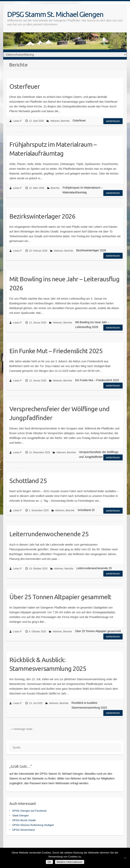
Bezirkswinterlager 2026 (42, 216)
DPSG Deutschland (24, 830)
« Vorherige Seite (22, 729)
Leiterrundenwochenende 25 (49, 534)
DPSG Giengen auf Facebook (29, 811)
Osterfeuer (25, 86)
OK (49, 862)
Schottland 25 (28, 481)
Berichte (65, 121)
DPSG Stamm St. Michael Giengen (55, 14)
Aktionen (55, 121)
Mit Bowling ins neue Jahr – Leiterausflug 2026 (64, 283)
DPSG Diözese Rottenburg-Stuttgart (33, 825)
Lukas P (17, 121)
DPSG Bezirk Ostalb (24, 820)
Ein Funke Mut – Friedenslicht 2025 (56, 351)
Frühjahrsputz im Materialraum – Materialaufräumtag (53, 149)
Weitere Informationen (70, 862)
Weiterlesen (113, 121)
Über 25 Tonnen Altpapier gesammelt (60, 597)
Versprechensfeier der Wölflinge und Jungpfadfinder (59, 413)
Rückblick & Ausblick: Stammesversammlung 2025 (48, 664)
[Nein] (125, 858)
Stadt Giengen (21, 815)
